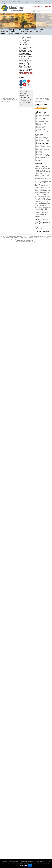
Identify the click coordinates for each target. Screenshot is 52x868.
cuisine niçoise (41, 175)
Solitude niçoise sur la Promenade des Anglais (43, 130)
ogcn (46, 186)
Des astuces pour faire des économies (43, 150)
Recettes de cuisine (7, 30)
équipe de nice (44, 217)
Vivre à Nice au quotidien (22, 30)
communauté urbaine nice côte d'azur (43, 171)
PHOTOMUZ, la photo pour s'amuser (42, 141)
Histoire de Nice (16, 32)
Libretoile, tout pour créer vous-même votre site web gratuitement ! (43, 137)
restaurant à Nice (45, 198)
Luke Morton (39, 222)
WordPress (26, 242)
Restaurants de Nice (38, 30)
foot (39, 177)
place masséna (46, 193)
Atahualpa (33, 242)
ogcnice (45, 188)
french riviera (44, 177)
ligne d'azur (38, 182)
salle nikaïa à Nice (39, 200)
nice (38, 185)
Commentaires (47, 6)
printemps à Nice (25, 95)
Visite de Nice (5, 32)
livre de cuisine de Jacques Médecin (43, 182)
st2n (40, 201)
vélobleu (38, 211)
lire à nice (44, 181)
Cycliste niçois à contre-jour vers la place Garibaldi (43, 123)
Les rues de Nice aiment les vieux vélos (43, 127)
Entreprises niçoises (7, 34)
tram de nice (38, 203)
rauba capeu (44, 197)
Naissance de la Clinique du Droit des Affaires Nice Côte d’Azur (43, 115)
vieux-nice (43, 209)
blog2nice (16, 8)
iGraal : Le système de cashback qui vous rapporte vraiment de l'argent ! (9, 100)
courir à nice (39, 173)
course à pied (46, 173)
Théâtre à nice (46, 201)
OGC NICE (39, 188)
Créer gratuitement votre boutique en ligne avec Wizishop (43, 159)
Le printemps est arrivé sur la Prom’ (25, 40)
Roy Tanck (43, 221)
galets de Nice (24, 94)
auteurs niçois (41, 167)
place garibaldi (39, 193)
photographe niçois (42, 191)
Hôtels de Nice (37, 32)
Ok (30, 865)
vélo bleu (44, 211)
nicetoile (43, 186)
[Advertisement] (9, 66)
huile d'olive (46, 178)
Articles (37, 6)
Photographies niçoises (22, 34)
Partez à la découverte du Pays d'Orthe (43, 154)
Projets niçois (27, 32)
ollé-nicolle (41, 189)
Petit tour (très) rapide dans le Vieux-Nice (42, 119)
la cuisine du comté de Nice (44, 180)
